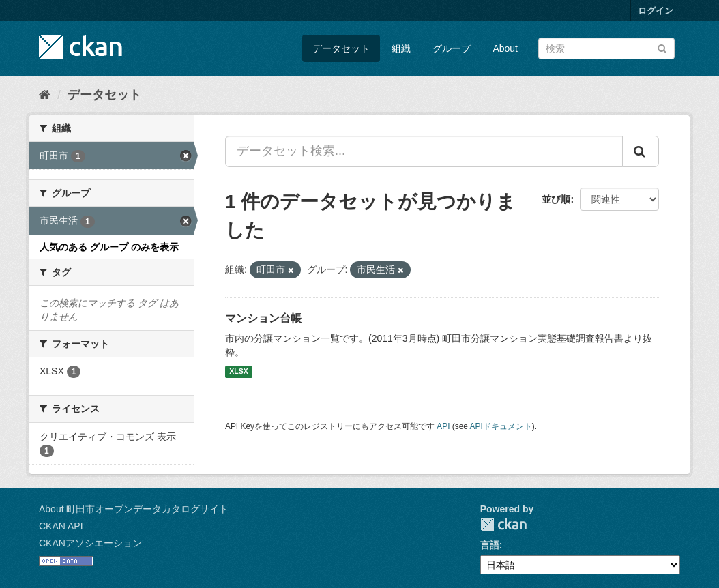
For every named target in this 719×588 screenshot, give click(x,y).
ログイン (656, 11)
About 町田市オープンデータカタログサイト (134, 509)
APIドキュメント (501, 426)
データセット (341, 48)
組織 (401, 48)
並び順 (556, 199)
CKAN (503, 524)
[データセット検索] (606, 48)
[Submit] (662, 47)
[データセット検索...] (424, 151)
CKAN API (61, 526)
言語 (490, 545)
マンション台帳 (263, 318)
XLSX (238, 372)
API (443, 426)
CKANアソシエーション (90, 543)
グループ (452, 48)
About (505, 48)
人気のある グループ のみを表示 (109, 247)
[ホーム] (45, 95)
